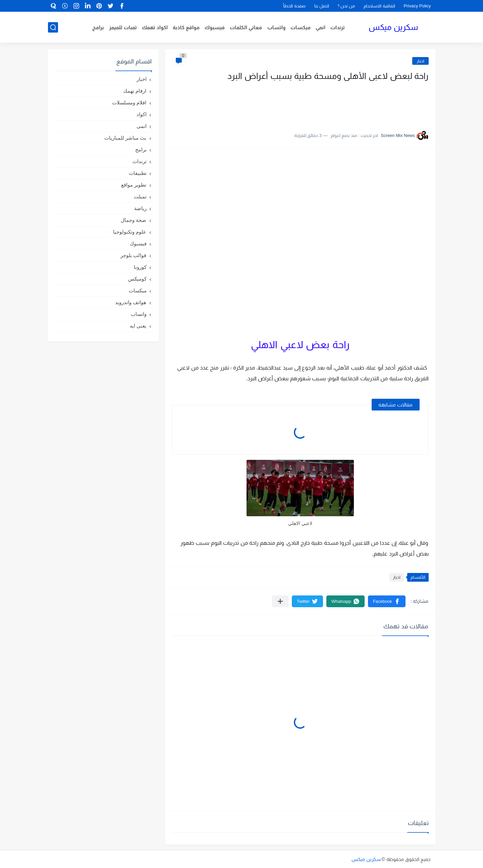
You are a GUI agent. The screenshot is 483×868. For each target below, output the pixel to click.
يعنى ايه (138, 326)
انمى (142, 126)
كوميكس (137, 279)
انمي (320, 27)
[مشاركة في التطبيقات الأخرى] (280, 601)
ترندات (338, 27)
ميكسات (301, 27)
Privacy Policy (417, 6)
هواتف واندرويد (131, 302)
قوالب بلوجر (133, 255)
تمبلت (140, 197)
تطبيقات (138, 173)
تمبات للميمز (123, 27)
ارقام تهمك (135, 91)
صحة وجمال (133, 220)
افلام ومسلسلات (129, 103)
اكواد (142, 114)
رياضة (140, 208)
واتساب (276, 27)
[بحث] (53, 27)
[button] (387, 601)
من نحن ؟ (346, 6)
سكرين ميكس (393, 27)
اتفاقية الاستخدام (379, 6)
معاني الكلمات (246, 27)
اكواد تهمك (155, 27)
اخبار (420, 61)
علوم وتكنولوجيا (130, 232)
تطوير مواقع (134, 185)
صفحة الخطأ (294, 6)
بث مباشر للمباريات (125, 138)
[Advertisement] (362, 103)
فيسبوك (215, 27)
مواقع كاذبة (186, 27)
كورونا (140, 267)
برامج (98, 27)
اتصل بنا (322, 6)
